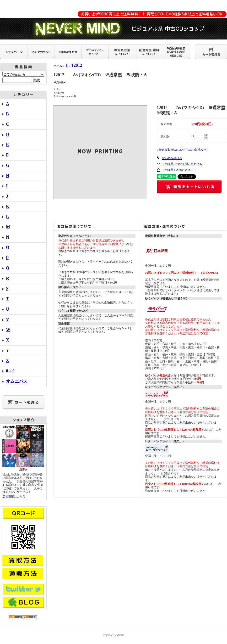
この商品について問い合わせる (182, 164)
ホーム (58, 66)
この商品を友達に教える (178, 170)
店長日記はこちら (14, 497)
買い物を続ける (172, 158)
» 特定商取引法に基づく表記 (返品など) (182, 150)
